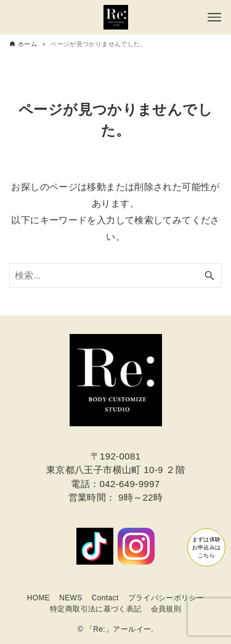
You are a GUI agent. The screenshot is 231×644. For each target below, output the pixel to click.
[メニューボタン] (214, 17)
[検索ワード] (115, 276)
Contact (105, 598)
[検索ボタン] (209, 276)
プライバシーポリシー (166, 598)
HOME (39, 598)
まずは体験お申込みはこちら (189, 535)
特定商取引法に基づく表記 (96, 609)
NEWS (71, 598)
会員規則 (166, 609)
